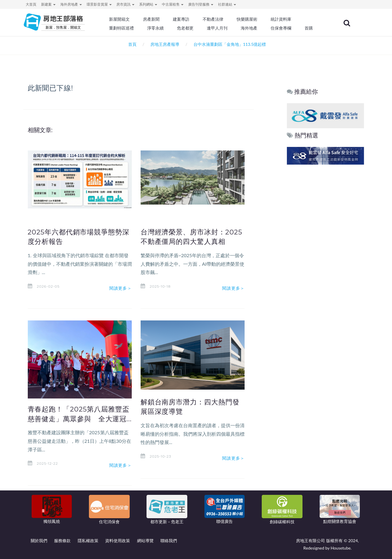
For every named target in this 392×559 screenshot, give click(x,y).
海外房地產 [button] (71, 4)
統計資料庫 (283, 19)
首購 (310, 28)
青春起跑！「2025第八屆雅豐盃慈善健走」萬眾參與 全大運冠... (79, 419)
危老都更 (188, 28)
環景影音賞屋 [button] (99, 4)
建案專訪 (183, 19)
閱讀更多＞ (121, 288)
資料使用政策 (118, 541)
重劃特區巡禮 (124, 28)
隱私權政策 (88, 541)
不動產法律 (215, 19)
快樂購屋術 (249, 19)
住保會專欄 (283, 28)
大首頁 (31, 4)
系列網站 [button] (148, 4)
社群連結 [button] (227, 4)
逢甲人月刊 (219, 28)
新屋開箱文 (122, 19)
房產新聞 (154, 19)
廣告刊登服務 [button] (201, 4)
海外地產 (251, 28)
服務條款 (62, 541)
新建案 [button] (48, 4)
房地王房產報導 (165, 44)
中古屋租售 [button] (173, 4)
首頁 (131, 44)
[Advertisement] (326, 256)
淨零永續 (158, 28)
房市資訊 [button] (125, 4)
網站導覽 (145, 541)
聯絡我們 (169, 541)
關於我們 (39, 541)
